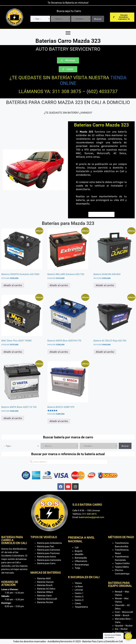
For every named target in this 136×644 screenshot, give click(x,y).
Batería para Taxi (46, 546)
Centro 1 (79, 593)
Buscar (98, 19)
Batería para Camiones (49, 550)
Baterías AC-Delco (46, 589)
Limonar (79, 590)
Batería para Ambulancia (49, 543)
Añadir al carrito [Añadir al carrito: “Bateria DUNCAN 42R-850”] (105, 285)
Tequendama (81, 607)
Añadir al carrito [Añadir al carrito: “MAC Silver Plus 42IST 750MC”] (13, 352)
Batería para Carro (46, 563)
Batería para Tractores (48, 553)
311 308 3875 (89, 514)
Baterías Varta (44, 595)
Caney (78, 603)
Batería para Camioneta (49, 560)
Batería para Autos (47, 557)
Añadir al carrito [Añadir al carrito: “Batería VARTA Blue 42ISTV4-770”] (59, 352)
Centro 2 (79, 597)
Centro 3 (79, 600)
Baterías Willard (45, 592)
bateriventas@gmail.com (92, 517)
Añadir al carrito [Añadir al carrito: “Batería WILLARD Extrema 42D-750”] (59, 285)
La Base (79, 586)
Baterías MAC (44, 578)
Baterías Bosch (45, 585)
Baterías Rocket (45, 602)
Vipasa (78, 583)
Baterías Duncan (45, 582)
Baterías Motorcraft (47, 599)
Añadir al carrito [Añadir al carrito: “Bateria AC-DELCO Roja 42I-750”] (105, 352)
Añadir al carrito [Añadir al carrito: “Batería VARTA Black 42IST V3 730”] (13, 418)
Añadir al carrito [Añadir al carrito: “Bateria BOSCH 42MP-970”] (59, 421)
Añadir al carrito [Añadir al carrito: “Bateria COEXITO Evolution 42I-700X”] (13, 285)
